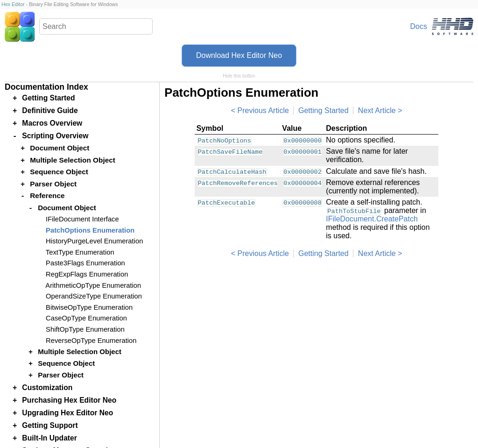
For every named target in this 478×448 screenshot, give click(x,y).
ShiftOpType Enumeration (85, 329)
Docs (419, 26)
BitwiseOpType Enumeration (89, 307)
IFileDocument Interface (82, 219)
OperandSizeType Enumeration (94, 296)
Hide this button (239, 76)
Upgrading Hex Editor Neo (67, 413)
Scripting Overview (55, 136)
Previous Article (263, 110)
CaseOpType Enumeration (86, 318)
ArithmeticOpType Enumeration (93, 285)
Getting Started (323, 110)
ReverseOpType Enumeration (91, 341)
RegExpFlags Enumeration (87, 274)
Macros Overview (52, 123)
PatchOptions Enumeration (90, 230)
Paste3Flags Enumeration (85, 263)
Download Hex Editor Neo (239, 55)
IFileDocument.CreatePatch (372, 219)
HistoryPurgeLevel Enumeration (94, 241)
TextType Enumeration (80, 252)
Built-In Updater (49, 438)
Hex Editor (13, 4)
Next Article (377, 110)
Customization (47, 388)
